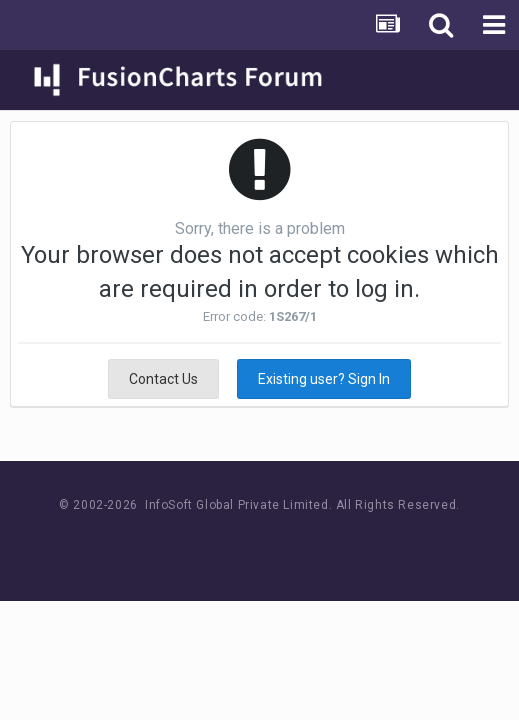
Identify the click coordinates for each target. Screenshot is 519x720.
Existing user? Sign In (324, 379)
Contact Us (163, 379)
